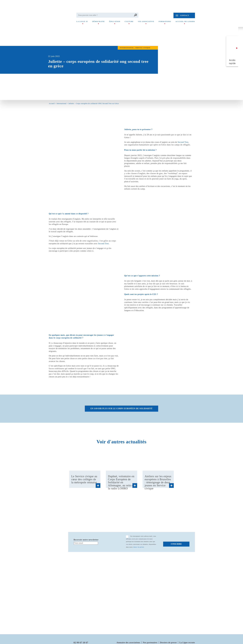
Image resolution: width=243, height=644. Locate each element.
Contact (184, 15)
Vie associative (146, 21)
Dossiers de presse (168, 643)
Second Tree (183, 142)
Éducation (115, 21)
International (62, 103)
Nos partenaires (150, 643)
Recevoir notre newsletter (86, 540)
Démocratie (98, 21)
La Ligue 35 (82, 21)
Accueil (52, 103)
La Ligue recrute (187, 643)
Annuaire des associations (128, 643)
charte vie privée (139, 547)
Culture (129, 21)
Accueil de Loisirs (185, 21)
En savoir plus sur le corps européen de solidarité (122, 409)
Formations (165, 21)
